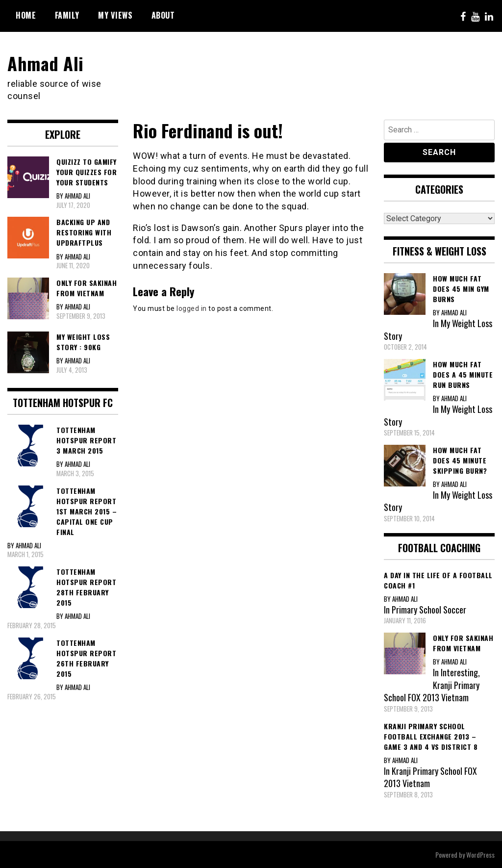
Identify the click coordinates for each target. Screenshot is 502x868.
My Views (115, 15)
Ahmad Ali (46, 63)
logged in (192, 308)
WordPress (480, 855)
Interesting (459, 672)
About (163, 15)
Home (26, 15)
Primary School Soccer (429, 610)
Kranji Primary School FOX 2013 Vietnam (432, 691)
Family (67, 15)
